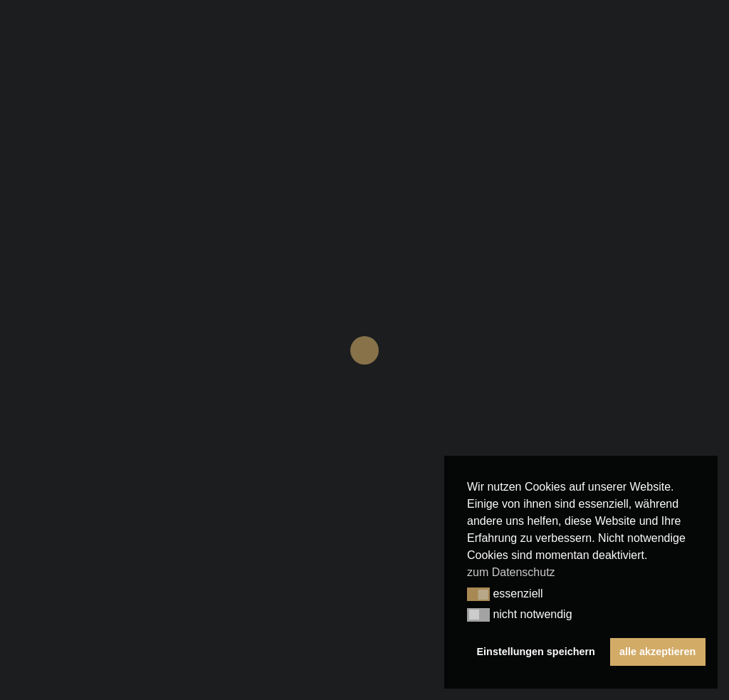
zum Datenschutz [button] (511, 572)
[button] (478, 595)
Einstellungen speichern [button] (536, 652)
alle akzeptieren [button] (657, 652)
